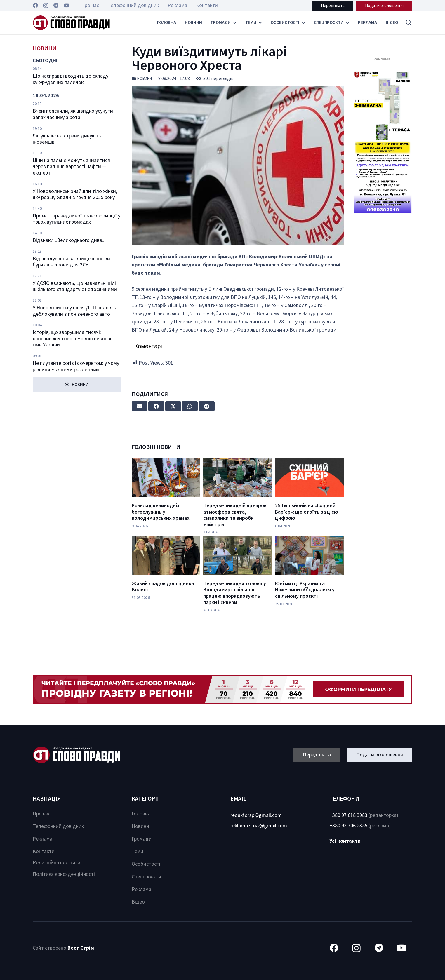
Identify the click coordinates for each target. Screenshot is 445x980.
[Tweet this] (173, 406)
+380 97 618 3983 (348, 815)
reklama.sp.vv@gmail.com (259, 826)
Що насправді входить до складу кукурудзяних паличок (71, 79)
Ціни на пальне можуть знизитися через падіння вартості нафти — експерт (71, 167)
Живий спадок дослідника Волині (163, 587)
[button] (409, 23)
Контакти (44, 851)
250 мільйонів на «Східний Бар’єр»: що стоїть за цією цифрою (307, 512)
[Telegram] (56, 5)
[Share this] (156, 406)
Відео (138, 902)
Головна (141, 814)
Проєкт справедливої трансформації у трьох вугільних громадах (77, 219)
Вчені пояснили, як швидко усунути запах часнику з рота (73, 114)
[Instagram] (46, 6)
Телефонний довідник (58, 826)
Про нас (42, 814)
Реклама (42, 839)
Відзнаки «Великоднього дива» (69, 240)
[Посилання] (71, 23)
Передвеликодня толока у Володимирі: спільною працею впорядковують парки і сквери (235, 593)
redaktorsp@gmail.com (256, 815)
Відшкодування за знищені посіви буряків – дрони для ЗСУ (71, 262)
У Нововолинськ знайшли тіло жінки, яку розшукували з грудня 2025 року (75, 195)
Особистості (146, 864)
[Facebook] (35, 5)
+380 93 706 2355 (348, 826)
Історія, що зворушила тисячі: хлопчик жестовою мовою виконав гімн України (73, 339)
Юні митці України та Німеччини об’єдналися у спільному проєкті (305, 590)
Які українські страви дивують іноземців (67, 139)
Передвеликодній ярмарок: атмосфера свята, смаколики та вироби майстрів (235, 515)
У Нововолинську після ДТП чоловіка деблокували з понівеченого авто (75, 311)
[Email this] (140, 406)
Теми (138, 851)
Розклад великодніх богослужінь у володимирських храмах (161, 512)
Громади (142, 839)
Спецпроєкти (146, 877)
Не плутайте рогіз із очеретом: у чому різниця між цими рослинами (76, 366)
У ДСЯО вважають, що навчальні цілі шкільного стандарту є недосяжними (75, 286)
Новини (145, 79)
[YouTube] (67, 5)
